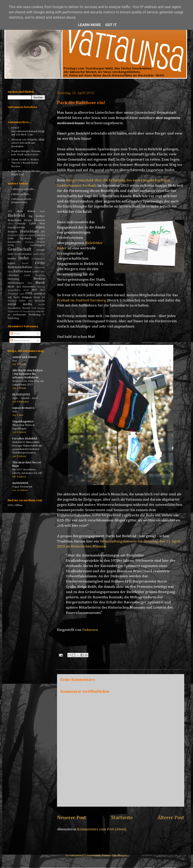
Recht (17, 298)
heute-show (39, 254)
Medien (39, 279)
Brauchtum (14, 220)
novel (26, 290)
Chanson (40, 220)
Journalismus (38, 259)
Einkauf (23, 235)
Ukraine (41, 308)
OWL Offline (15, 505)
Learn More (89, 25)
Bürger (28, 220)
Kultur (18, 271)
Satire (22, 301)
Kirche (40, 263)
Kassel (25, 263)
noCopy (41, 287)
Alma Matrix (26, 211)
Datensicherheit (16, 228)
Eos (14, 361)
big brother (37, 216)
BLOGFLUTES (21, 395)
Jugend (11, 263)
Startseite (122, 818)
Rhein (37, 298)
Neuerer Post (72, 818)
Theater (26, 308)
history (12, 259)
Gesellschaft (20, 249)
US (21, 312)
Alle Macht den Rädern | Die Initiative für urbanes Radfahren (27, 374)
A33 (10, 211)
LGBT (42, 272)
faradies (41, 239)
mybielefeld (20, 483)
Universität (13, 312)
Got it (111, 25)
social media (20, 304)
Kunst (28, 272)
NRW (35, 290)
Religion (27, 297)
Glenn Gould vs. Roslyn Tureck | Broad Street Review (25, 163)
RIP (43, 298)
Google (41, 250)
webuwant (19, 315)
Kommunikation (20, 267)
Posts (15, 334)
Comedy (21, 224)
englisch (32, 235)
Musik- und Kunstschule (22, 287)
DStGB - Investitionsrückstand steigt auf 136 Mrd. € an (28, 131)
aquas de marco (23, 408)
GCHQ (11, 245)
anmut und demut (24, 357)
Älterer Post (171, 818)
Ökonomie (13, 294)
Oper (22, 294)
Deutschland (29, 231)
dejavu (40, 227)
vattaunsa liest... (21, 194)
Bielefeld (16, 216)
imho (24, 258)
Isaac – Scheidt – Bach (25, 398)
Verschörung (29, 312)
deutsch (12, 232)
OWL (29, 293)
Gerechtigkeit (38, 245)
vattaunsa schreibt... (23, 189)
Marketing (13, 279)
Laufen (35, 272)
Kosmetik (40, 267)
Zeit (15, 412)
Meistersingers (16, 283)
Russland (12, 301)
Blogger (122, 855)
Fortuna (29, 242)
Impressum (94, 855)
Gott (10, 254)
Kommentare (20, 341)
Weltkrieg (35, 315)
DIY (43, 232)
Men (30, 283)
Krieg (10, 272)
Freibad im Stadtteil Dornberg (81, 300)
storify (42, 305)
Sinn (30, 301)
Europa (41, 235)
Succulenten (14, 308)
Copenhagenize (23, 422)
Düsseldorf (13, 235)
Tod (34, 308)
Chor (10, 224)
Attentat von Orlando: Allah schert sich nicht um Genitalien (28, 143)
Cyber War (37, 224)
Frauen (41, 242)
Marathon (40, 275)
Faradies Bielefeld (25, 439)
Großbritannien (23, 254)
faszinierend (14, 242)
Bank (42, 211)
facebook (26, 238)
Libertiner (13, 275)
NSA (43, 290)
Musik (40, 283)
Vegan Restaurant (22, 487)
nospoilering (14, 290)
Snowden (40, 301)
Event (11, 239)
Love (27, 275)
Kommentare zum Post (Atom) (102, 829)
